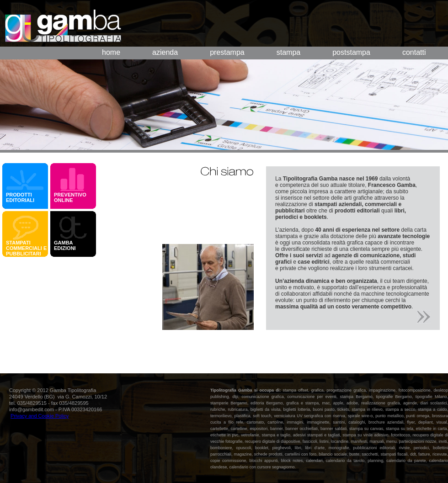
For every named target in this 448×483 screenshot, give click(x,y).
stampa (288, 52)
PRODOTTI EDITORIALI (20, 197)
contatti (414, 52)
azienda (165, 52)
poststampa (351, 52)
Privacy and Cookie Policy (40, 416)
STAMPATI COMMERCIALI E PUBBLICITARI (26, 248)
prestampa (227, 52)
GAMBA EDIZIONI (66, 245)
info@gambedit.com (32, 409)
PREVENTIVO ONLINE (70, 197)
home (111, 52)
